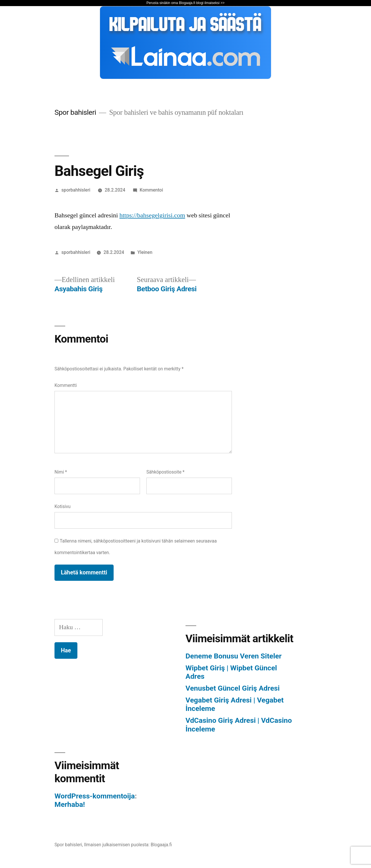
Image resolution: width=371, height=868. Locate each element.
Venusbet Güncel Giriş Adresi (233, 688)
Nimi (61, 472)
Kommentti (66, 385)
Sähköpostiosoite (166, 472)
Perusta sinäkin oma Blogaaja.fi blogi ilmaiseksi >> (185, 3)
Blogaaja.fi (161, 845)
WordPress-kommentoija (95, 796)
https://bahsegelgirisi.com (152, 215)
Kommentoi (151, 190)
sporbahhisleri (76, 190)
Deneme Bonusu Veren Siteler (234, 656)
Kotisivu (62, 506)
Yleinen (145, 252)
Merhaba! (70, 804)
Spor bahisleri (75, 112)
